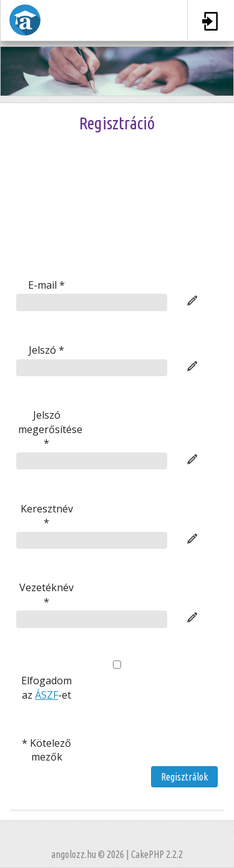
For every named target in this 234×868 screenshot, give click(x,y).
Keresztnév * (47, 516)
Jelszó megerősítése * (47, 429)
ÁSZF (46, 695)
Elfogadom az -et (46, 687)
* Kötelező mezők (46, 750)
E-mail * (46, 285)
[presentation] (117, 221)
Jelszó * (46, 350)
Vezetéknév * (46, 594)
